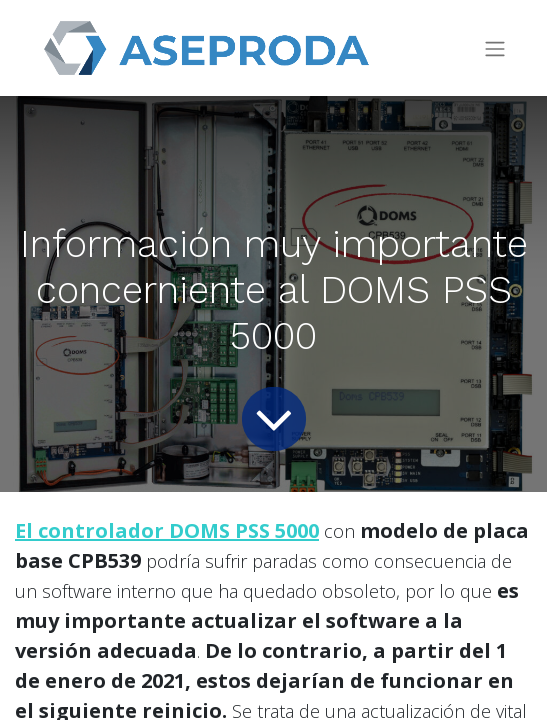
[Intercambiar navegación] (495, 48)
